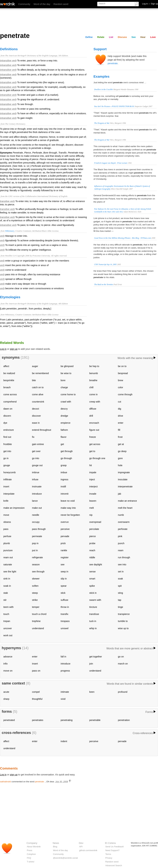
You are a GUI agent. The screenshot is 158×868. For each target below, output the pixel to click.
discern (7, 416)
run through (124, 557)
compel (36, 692)
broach (7, 387)
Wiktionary (10, 231)
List (111, 37)
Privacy (109, 858)
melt (92, 508)
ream (121, 550)
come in (93, 394)
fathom (64, 430)
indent (64, 741)
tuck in (93, 621)
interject (93, 487)
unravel (65, 628)
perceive (65, 529)
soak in (7, 586)
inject (92, 479)
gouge (7, 465)
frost (120, 437)
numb (121, 515)
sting (120, 593)
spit (120, 586)
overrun (65, 522)
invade (93, 494)
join (91, 664)
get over (36, 451)
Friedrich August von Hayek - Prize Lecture (111, 163)
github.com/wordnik (88, 850)
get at (121, 444)
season (36, 564)
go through (66, 458)
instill (63, 487)
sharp (6, 699)
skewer (36, 579)
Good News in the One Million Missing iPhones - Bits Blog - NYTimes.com (123, 238)
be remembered (40, 373)
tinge (121, 607)
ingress (65, 479)
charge (64, 387)
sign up (14, 349)
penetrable (95, 720)
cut (120, 402)
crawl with (66, 402)
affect (6, 366)
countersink (38, 402)
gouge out (37, 465)
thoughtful (37, 699)
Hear (143, 37)
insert (6, 487)
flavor (64, 437)
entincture (9, 430)
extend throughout (42, 430)
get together (96, 657)
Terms (108, 854)
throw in (65, 607)
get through (67, 451)
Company (32, 843)
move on (8, 671)
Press (30, 850)
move (6, 515)
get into (7, 451)
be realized (9, 373)
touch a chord (39, 614)
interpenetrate (125, 487)
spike (92, 586)
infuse (35, 479)
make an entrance (127, 501)
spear (64, 586)
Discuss (122, 37)
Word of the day (42, 4)
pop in (35, 543)
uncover (8, 628)
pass (6, 529)
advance (8, 657)
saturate (8, 564)
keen (92, 692)
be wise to (66, 373)
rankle (64, 550)
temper (36, 607)
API (81, 847)
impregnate (124, 472)
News (56, 843)
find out (7, 437)
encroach (94, 423)
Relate (101, 37)
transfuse (94, 614)
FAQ (29, 858)
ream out (8, 557)
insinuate (37, 487)
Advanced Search (114, 865)
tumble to (123, 621)
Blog (55, 847)
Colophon (31, 854)
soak (120, 579)
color (121, 387)
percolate (94, 529)
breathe (93, 380)
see (63, 564)
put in (35, 550)
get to (92, 451)
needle (36, 515)
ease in (36, 423)
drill (91, 416)
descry (64, 409)
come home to (68, 394)
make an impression (14, 508)
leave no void (68, 501)
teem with (9, 607)
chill (91, 387)
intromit (65, 494)
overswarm (124, 522)
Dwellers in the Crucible (104, 89)
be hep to (94, 366)
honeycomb (10, 472)
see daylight (96, 564)
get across (95, 444)
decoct (36, 409)
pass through (39, 529)
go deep (122, 451)
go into (36, 458)
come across (10, 394)
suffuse (65, 600)
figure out (94, 430)
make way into (68, 508)
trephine (36, 621)
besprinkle (9, 380)
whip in (93, 628)
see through (38, 572)
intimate (65, 692)
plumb (7, 543)
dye (5, 423)
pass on (36, 671)
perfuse (7, 536)
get (62, 444)
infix (6, 664)
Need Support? (112, 850)
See (134, 37)
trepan (7, 621)
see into (122, 564)
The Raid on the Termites (104, 284)
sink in (7, 579)
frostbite (8, 444)
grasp (64, 465)
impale (93, 472)
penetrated (9, 720)
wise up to (123, 628)
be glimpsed (67, 366)
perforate (123, 529)
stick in (93, 593)
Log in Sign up (150, 4)
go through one (97, 458)
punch (121, 543)
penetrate (113, 63)
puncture (8, 550)
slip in (64, 579)
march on (123, 664)
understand (38, 628)
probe (92, 543)
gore (120, 458)
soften (35, 586)
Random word (61, 4)
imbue (64, 472)
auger (35, 366)
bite (34, 380)
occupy (36, 522)
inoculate (123, 479)
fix (33, 437)
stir (5, 600)
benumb (94, 373)
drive (121, 416)
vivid (63, 699)
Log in (3, 349)
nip (91, 515)
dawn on (8, 409)
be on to (122, 366)
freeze (93, 437)
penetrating (67, 720)
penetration (124, 720)
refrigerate (38, 557)
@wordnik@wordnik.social (65, 858)
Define (89, 37)
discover (37, 416)
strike (35, 600)
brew (121, 380)
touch (6, 614)
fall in (64, 657)
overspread (95, 522)
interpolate (9, 494)
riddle (92, 557)
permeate (37, 536)
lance (35, 501)
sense (92, 572)
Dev (81, 843)
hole (120, 465)
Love (153, 37)
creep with (95, 402)
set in (121, 572)
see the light (10, 572)
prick (63, 543)
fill (119, 430)
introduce (37, 494)
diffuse (93, 409)
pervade (65, 536)
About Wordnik (34, 847)
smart (92, 579)
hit (91, 465)
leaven (93, 501)
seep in (65, 572)
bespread (123, 373)
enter (121, 423)
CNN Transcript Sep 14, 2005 (105, 264)
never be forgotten (70, 515)
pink (120, 536)
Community (24, 4)
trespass (65, 621)
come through (125, 394)
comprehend (10, 402)
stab (6, 593)
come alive (38, 394)
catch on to (38, 387)
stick (63, 593)
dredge (64, 416)
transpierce (124, 614)
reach (92, 550)
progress (65, 671)
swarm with (95, 600)
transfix (65, 614)
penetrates (38, 720)
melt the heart (125, 508)
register (65, 557)
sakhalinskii (5, 782)
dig (120, 409)
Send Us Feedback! (115, 847)
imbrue (36, 472)
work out (8, 635)
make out (37, 508)
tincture (93, 607)
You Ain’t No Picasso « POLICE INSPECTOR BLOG (114, 106)
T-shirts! (31, 862)
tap (120, 600)
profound (123, 692)
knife (6, 501)
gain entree (38, 444)
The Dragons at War (102, 123)
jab (120, 494)
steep (35, 593)
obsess (7, 522)
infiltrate (8, 479)
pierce (93, 536)
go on (121, 657)
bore (63, 380)
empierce (66, 423)
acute (6, 692)
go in (6, 458)
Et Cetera (110, 843)
